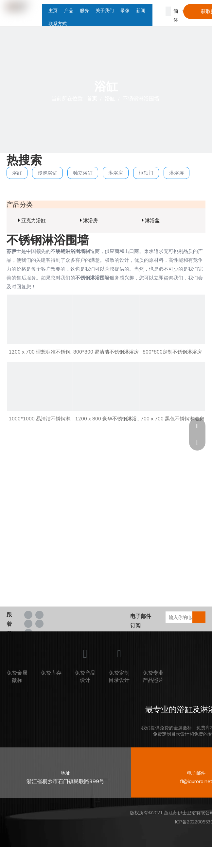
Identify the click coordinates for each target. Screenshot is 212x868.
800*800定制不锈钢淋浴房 (172, 352)
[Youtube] (39, 624)
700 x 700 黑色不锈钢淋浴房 (172, 419)
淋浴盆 (152, 220)
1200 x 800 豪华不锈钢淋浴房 (106, 419)
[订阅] (199, 617)
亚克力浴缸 (34, 220)
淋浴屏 (177, 173)
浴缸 (17, 173)
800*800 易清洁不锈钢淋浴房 (106, 352)
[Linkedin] (39, 614)
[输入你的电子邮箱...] (184, 617)
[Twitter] (28, 624)
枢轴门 (146, 173)
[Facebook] (28, 614)
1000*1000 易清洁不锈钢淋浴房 (40, 419)
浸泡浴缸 (47, 173)
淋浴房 (116, 173)
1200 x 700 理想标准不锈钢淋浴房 (40, 352)
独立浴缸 (83, 173)
